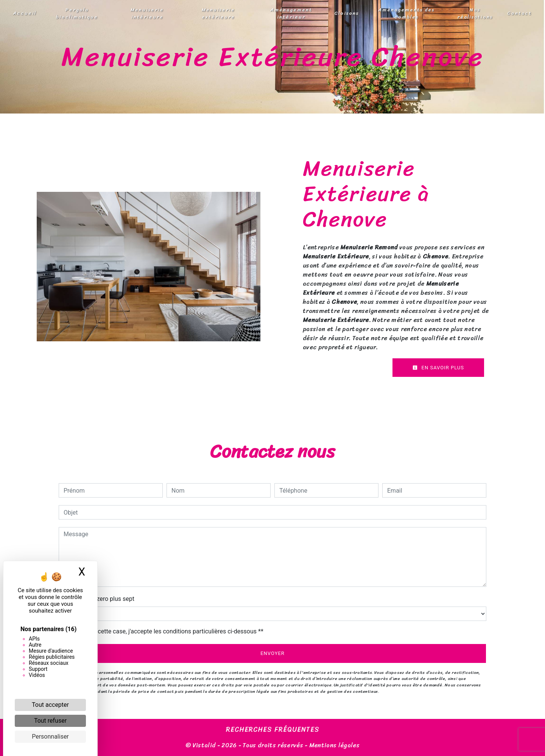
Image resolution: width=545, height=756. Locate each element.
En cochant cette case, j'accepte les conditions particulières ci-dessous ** (165, 631)
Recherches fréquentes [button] (273, 730)
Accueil (25, 13)
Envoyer (272, 653)
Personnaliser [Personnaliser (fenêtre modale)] (50, 737)
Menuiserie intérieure (147, 13)
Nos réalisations (475, 13)
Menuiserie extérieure (218, 13)
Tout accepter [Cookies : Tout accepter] (50, 705)
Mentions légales (334, 745)
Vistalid (204, 745)
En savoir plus (438, 368)
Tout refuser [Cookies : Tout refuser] (50, 721)
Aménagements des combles (406, 13)
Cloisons (346, 13)
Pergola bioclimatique (77, 13)
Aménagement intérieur (291, 13)
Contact (519, 13)
